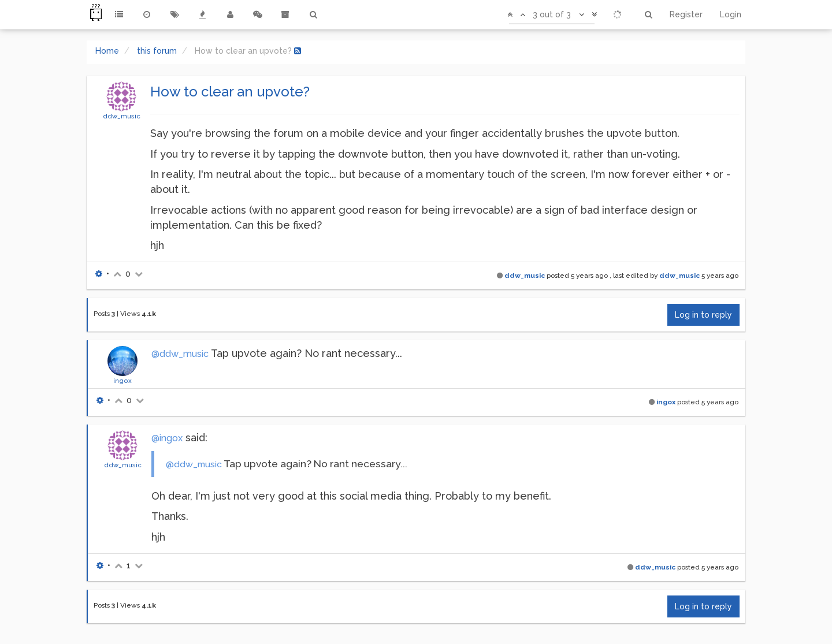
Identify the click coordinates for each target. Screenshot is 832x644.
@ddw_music (180, 354)
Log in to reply (703, 315)
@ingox (167, 438)
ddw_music (122, 116)
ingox (122, 381)
